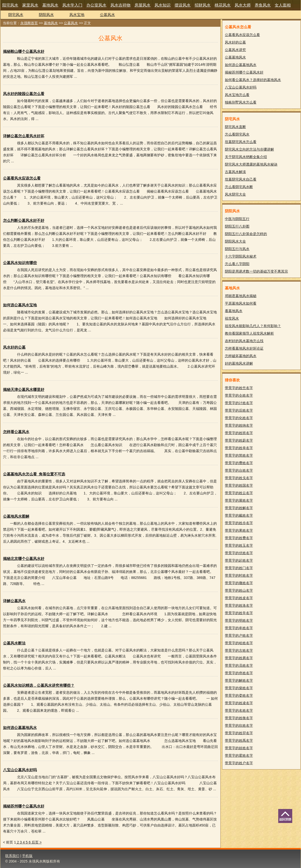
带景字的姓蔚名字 (239, 440)
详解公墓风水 (14, 601)
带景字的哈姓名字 (239, 643)
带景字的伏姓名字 (239, 553)
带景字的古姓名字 (239, 650)
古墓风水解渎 (235, 172)
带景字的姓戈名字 (239, 478)
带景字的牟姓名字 (239, 628)
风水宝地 (77, 15)
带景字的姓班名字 (239, 433)
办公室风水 (96, 5)
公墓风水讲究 (235, 50)
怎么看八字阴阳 (237, 264)
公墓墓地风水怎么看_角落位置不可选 (34, 474)
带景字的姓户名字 (239, 763)
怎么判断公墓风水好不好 (24, 220)
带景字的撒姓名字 (239, 583)
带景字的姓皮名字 (239, 598)
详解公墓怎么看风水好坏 (24, 136)
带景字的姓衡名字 (239, 718)
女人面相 (283, 5)
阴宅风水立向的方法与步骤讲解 (249, 149)
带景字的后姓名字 (239, 410)
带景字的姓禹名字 (239, 740)
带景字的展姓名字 (239, 500)
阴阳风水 (46, 15)
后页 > (37, 842)
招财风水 (203, 5)
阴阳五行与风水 (237, 249)
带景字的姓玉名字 (239, 545)
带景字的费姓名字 (239, 463)
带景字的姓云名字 (239, 493)
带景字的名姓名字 (239, 710)
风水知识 (163, 5)
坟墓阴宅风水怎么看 (241, 142)
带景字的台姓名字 (239, 470)
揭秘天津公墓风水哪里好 (24, 389)
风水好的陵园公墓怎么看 (24, 94)
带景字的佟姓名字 (239, 673)
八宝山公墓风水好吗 (20, 770)
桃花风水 (223, 5)
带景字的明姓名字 (239, 620)
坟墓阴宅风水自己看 (241, 179)
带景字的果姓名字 (239, 530)
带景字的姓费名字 (239, 538)
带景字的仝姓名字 (239, 395)
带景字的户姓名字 (239, 635)
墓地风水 (50, 5)
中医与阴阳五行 (237, 219)
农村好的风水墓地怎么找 (244, 341)
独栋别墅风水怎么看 (241, 102)
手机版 (27, 856)
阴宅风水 (16, 15)
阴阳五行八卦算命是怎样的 (246, 234)
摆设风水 (183, 5)
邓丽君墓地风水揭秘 (241, 296)
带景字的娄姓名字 (239, 695)
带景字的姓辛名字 (239, 613)
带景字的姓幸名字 (239, 448)
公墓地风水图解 (16, 516)
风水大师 (243, 5)
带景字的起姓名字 (239, 560)
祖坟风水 (232, 318)
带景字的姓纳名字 (239, 425)
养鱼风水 (263, 5)
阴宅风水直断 (235, 127)
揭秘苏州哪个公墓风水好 (24, 806)
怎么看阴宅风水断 (239, 187)
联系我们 (12, 856)
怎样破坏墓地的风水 (241, 356)
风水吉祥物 (120, 5)
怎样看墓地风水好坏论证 (244, 348)
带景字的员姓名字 (239, 665)
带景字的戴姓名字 (239, 515)
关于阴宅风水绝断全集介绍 (246, 157)
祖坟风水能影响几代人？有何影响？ (253, 326)
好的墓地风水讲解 (239, 363)
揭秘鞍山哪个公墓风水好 (24, 51)
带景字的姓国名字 (239, 485)
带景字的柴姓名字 (239, 688)
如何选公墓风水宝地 (20, 305)
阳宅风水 (10, 5)
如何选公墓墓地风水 (20, 728)
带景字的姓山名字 (239, 590)
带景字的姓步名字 (239, 523)
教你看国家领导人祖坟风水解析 (249, 333)
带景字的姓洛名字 (239, 605)
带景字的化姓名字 (239, 418)
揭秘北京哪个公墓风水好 (24, 559)
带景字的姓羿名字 (239, 733)
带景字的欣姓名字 (239, 725)
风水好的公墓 (14, 347)
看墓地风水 (234, 311)
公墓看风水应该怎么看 (22, 178)
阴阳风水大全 (235, 241)
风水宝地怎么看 (237, 95)
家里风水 (30, 5)
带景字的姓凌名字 (239, 703)
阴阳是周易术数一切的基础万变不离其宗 (256, 271)
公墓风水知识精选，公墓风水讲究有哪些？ (39, 685)
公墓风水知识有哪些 (20, 263)
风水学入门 (72, 5)
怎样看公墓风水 (16, 432)
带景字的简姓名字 (239, 455)
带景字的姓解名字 (239, 508)
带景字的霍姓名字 (239, 755)
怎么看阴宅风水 (237, 134)
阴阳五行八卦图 (237, 226)
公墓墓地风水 (235, 57)
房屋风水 (142, 5)
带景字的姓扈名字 (239, 658)
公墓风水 (107, 15)
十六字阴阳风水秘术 (241, 256)
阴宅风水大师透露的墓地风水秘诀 (251, 164)
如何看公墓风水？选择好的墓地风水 (253, 80)
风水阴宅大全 (235, 194)
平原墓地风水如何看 (241, 303)
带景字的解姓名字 (239, 680)
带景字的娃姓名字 (239, 748)
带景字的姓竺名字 (239, 388)
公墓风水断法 (14, 643)
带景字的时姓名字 (239, 575)
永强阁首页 (29, 23)
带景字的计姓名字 (239, 403)
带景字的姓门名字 (239, 568)
